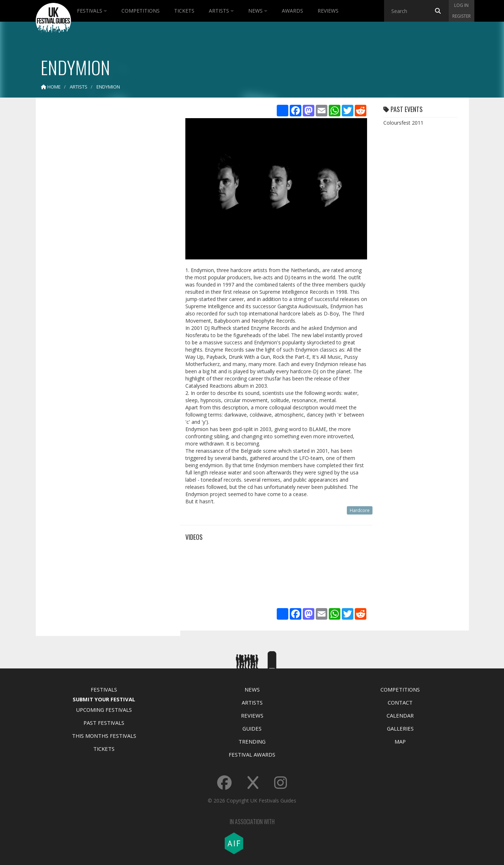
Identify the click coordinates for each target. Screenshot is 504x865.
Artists (221, 11)
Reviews (328, 11)
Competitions (141, 11)
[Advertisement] (103, 217)
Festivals (92, 11)
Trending (252, 741)
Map (400, 741)
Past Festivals (104, 723)
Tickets (184, 11)
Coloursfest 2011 (403, 123)
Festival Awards (252, 754)
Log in (461, 5)
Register (462, 16)
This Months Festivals (104, 736)
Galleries (400, 728)
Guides (252, 728)
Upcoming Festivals (104, 710)
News (258, 11)
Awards (292, 11)
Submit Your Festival (104, 699)
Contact (400, 702)
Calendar (400, 715)
